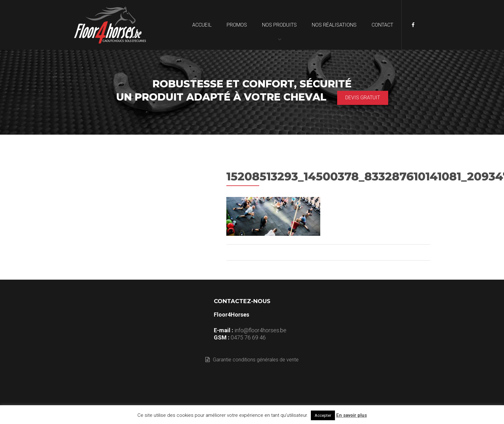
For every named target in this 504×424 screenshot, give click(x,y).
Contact (382, 25)
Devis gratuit (363, 98)
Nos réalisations (334, 25)
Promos (237, 25)
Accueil (202, 25)
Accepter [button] (323, 415)
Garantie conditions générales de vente (252, 360)
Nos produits (279, 25)
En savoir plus (352, 415)
